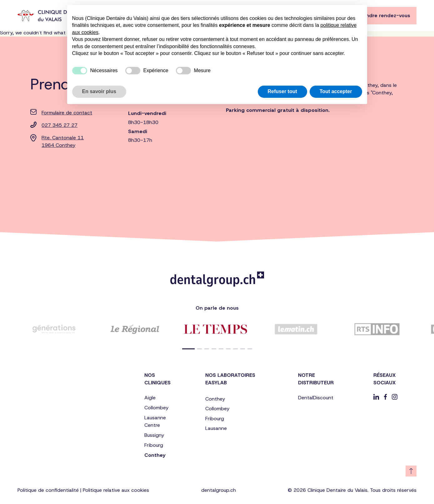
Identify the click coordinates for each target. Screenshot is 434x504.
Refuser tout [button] (282, 91)
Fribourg (154, 445)
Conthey (155, 455)
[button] (188, 349)
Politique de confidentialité (48, 490)
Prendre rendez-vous (384, 15)
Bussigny (154, 435)
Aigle (150, 398)
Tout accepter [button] (336, 91)
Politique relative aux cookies (116, 490)
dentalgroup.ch (219, 490)
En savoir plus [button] (99, 91)
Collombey (156, 408)
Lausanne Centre (155, 421)
